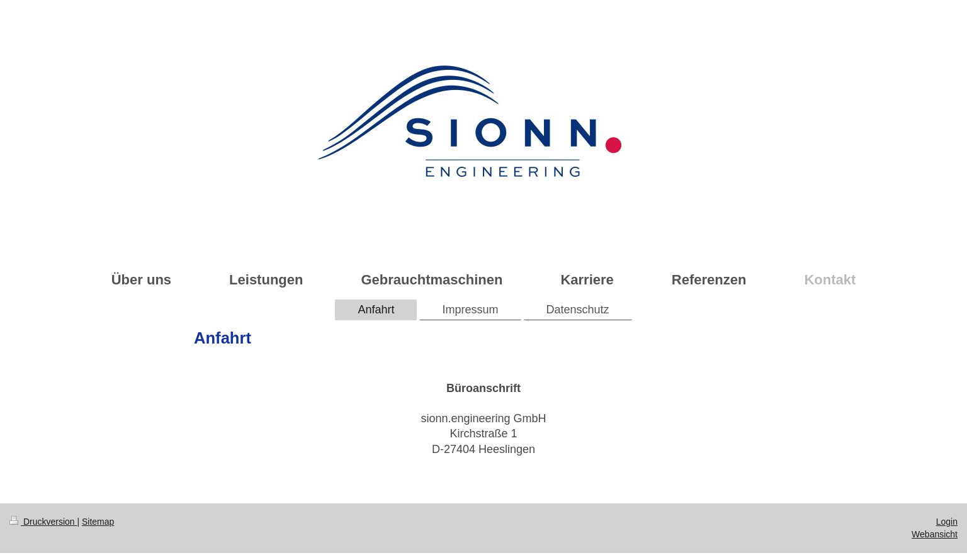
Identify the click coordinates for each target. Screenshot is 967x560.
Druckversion (43, 522)
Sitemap (98, 522)
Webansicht (935, 534)
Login (947, 522)
